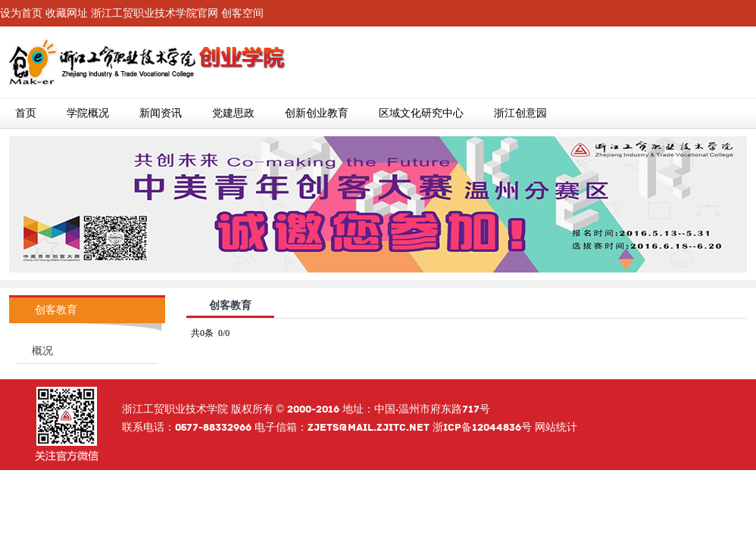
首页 (26, 113)
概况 (42, 351)
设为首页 (21, 13)
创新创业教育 (317, 113)
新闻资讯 (161, 113)
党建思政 (233, 113)
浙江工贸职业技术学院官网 (155, 13)
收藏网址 (67, 13)
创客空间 (242, 13)
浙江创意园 (520, 113)
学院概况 (88, 113)
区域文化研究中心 (421, 113)
